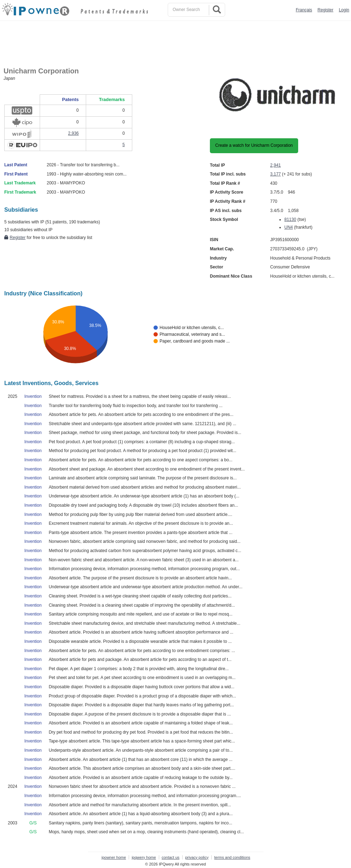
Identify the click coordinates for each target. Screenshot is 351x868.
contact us (171, 857)
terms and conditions (232, 857)
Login (344, 10)
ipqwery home (144, 857)
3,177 (275, 174)
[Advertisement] (177, 40)
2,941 (275, 165)
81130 (290, 219)
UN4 (289, 227)
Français (304, 10)
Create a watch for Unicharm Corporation (254, 145)
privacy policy (197, 857)
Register (326, 10)
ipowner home (114, 857)
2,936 (73, 133)
